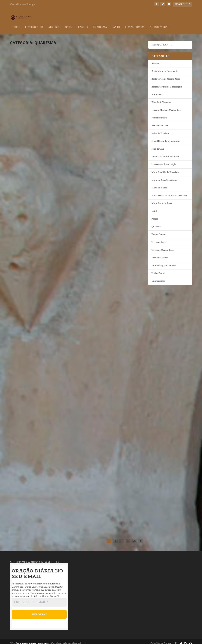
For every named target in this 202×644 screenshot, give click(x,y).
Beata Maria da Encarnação (165, 68)
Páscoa (83, 24)
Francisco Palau (159, 115)
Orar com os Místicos (27, 640)
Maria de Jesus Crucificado (164, 177)
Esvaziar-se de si (100, 252)
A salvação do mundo (106, 168)
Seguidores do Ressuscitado (29, 92)
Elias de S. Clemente (161, 99)
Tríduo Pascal (159, 24)
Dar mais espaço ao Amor (110, 494)
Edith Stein (157, 91)
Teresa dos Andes (50, 506)
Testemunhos (34, 24)
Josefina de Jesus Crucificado (165, 153)
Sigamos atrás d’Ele (35, 337)
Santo (116, 24)
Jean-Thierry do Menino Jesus (115, 337)
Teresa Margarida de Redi (164, 262)
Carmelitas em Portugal (23, 4)
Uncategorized (158, 278)
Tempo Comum (135, 24)
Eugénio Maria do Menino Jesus (167, 107)
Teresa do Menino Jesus (52, 179)
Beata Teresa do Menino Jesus (166, 76)
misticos (19, 100)
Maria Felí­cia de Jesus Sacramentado (169, 192)
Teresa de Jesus (118, 174)
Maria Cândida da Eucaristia (165, 169)
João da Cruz (40, 422)
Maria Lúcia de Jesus (43, 343)
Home (16, 24)
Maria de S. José (159, 185)
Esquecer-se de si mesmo (108, 89)
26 (134, 538)
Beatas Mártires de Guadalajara (167, 84)
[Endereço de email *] (39, 599)
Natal (69, 24)
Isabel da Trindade (42, 264)
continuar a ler (28, 118)
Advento (54, 24)
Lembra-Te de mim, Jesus (39, 173)
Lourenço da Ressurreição (164, 161)
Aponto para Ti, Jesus (105, 331)
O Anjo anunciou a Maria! (41, 416)
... (128, 538)
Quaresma (100, 24)
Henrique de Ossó (41, 100)
